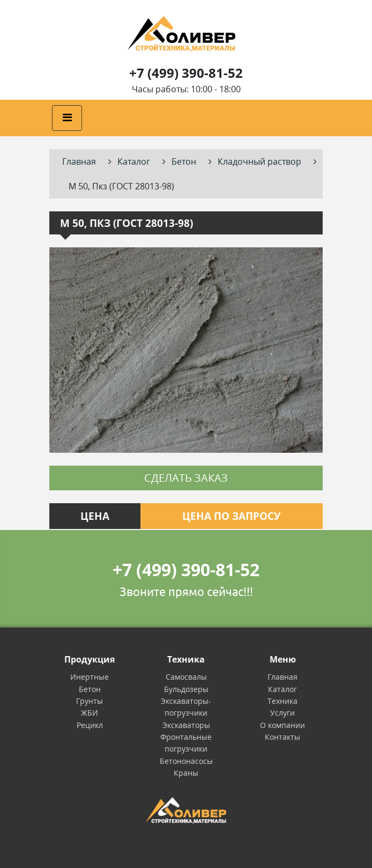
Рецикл (90, 725)
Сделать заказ (186, 478)
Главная (282, 677)
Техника (282, 701)
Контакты (282, 737)
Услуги (282, 713)
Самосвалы (186, 677)
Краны (186, 773)
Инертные (90, 677)
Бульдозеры (186, 689)
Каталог (282, 689)
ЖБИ (90, 713)
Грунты (90, 701)
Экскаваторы (186, 725)
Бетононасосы (186, 761)
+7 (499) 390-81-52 (186, 73)
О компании (282, 725)
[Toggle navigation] (67, 118)
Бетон (90, 689)
